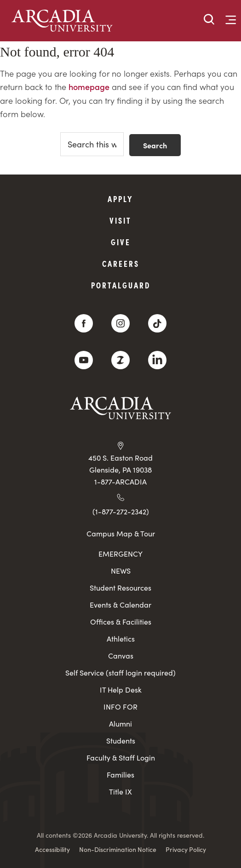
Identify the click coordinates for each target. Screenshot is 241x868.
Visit (120, 220)
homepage (89, 87)
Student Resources (120, 588)
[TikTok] (157, 323)
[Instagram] (120, 323)
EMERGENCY (120, 554)
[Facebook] (84, 323)
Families (120, 775)
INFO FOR (120, 707)
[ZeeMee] (120, 360)
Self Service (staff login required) (120, 673)
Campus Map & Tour (121, 533)
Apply (120, 199)
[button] (209, 20)
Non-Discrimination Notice (118, 849)
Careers (121, 263)
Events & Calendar (120, 605)
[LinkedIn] (157, 360)
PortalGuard (121, 285)
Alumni (120, 724)
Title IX (120, 792)
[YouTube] (84, 360)
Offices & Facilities (121, 622)
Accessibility (52, 849)
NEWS (121, 571)
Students (121, 741)
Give (121, 242)
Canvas (121, 656)
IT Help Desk (121, 690)
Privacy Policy (186, 849)
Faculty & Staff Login (121, 758)
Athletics (121, 639)
